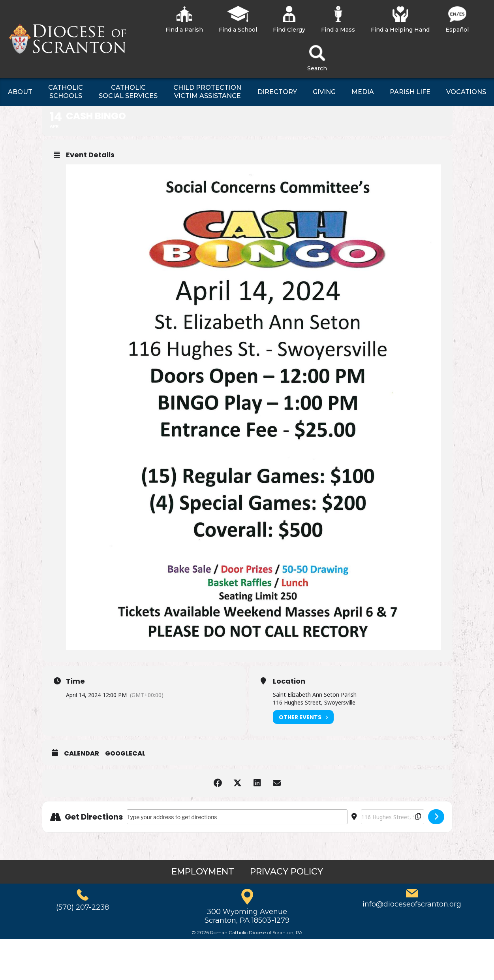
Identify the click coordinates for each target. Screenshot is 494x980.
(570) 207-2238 (83, 907)
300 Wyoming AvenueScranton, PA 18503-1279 (247, 916)
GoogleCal (125, 754)
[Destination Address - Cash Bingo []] (393, 817)
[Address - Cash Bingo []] (237, 817)
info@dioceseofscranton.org (412, 904)
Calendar (82, 754)
